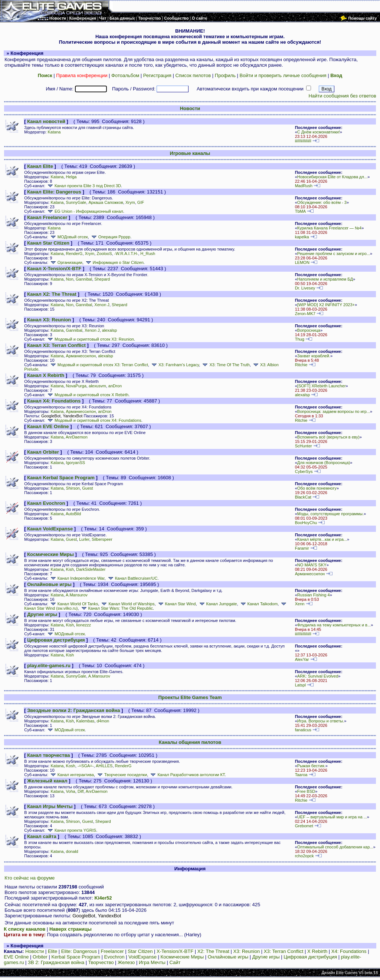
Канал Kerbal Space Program (61, 478)
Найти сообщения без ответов (342, 96)
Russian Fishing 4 (314, 595)
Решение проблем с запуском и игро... (334, 254)
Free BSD (306, 791)
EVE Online (16, 957)
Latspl (300, 685)
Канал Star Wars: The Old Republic (117, 608)
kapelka (302, 237)
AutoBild (73, 514)
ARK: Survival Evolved (318, 676)
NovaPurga (76, 386)
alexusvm (97, 386)
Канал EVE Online (48, 426)
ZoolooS (104, 254)
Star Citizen (140, 951)
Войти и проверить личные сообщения (283, 75)
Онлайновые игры (49, 584)
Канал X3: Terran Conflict (56, 345)
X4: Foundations (349, 951)
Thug (300, 339)
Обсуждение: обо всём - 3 (322, 202)
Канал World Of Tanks (74, 604)
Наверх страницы (71, 929)
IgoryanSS (76, 463)
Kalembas (85, 721)
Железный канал (47, 781)
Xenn (300, 604)
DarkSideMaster (91, 569)
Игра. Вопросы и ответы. (321, 721)
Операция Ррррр (110, 237)
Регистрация (157, 75)
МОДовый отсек (69, 237)
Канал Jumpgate (218, 604)
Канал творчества (48, 755)
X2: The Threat (213, 951)
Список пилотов (193, 75)
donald (72, 851)
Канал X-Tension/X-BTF (54, 269)
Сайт (175, 962)
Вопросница (309, 330)
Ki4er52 (103, 898)
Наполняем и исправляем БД (325, 279)
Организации (66, 262)
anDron (115, 386)
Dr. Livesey (305, 288)
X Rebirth (317, 951)
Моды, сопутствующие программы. (330, 514)
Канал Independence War (77, 578)
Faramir (302, 548)
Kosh (71, 766)
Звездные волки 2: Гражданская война (73, 710)
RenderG (74, 254)
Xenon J (102, 305)
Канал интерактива (72, 775)
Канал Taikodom (259, 604)
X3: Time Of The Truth (225, 365)
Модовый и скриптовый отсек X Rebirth (87, 395)
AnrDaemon (77, 437)
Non (70, 279)
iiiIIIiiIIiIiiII (303, 141)
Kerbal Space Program (76, 957)
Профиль (225, 75)
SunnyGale (76, 202)
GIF (141, 202)
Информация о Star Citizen (114, 262)
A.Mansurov (77, 595)
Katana (54, 132)
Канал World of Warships (127, 604)
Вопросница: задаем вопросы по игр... (334, 411)
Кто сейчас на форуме (30, 878)
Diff (81, 791)
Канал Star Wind (176, 604)
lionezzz (83, 625)
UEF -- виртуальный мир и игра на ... (332, 817)
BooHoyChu (306, 523)
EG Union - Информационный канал (85, 211)
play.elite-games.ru (49, 666)
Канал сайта (42, 836)
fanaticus (303, 730)
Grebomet (304, 826)
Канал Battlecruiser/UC (132, 578)
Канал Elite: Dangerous (54, 192)
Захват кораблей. (314, 356)
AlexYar (302, 659)
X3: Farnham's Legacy (175, 365)
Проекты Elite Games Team (190, 697)
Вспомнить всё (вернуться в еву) (328, 437)
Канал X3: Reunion (49, 320)
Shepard (102, 279)
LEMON (302, 262)
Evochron (114, 957)
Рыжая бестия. (311, 766)
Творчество (101, 962)
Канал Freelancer (47, 217)
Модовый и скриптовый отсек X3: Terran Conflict (99, 365)
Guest (87, 488)
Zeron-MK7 (305, 314)
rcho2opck (304, 856)
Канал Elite (40, 166)
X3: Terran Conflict (284, 951)
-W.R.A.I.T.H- (126, 254)
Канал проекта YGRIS (71, 830)
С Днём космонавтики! (319, 132)
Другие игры (42, 614)
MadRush (304, 186)
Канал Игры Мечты (50, 806)
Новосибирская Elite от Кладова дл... (332, 177)
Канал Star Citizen (48, 243)
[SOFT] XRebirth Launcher (322, 386)
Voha (71, 791)
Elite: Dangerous (79, 951)
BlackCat (303, 497)
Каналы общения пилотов (190, 742)
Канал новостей (46, 121)
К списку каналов (24, 929)
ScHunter (304, 446)
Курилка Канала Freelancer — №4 (329, 228)
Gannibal (84, 279)
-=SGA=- (86, 766)
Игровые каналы (190, 153)
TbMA (300, 211)
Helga (71, 177)
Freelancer (112, 951)
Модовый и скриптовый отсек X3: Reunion (90, 339)
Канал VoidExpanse (50, 529)
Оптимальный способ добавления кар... (335, 847)
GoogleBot (51, 416)
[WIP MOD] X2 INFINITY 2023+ (326, 305)
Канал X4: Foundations (54, 401)
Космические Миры (50, 554)
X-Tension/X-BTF (175, 951)
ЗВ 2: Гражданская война (56, 962)
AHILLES (104, 766)
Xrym (130, 202)
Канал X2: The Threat (52, 294)
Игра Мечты (152, 962)
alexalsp (110, 330)
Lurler (84, 539)
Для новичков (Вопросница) (324, 463)
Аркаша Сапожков (106, 202)
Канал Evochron (46, 503)
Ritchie (301, 365)
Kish (70, 569)
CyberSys (304, 471)
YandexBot (73, 416)
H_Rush (148, 254)
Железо (126, 962)
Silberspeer (102, 539)
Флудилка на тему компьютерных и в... (334, 625)
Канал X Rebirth (46, 375)
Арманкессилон (81, 356)
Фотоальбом (125, 75)
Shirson (73, 488)
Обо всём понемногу (317, 488)
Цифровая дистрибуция (56, 640)
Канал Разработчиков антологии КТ (187, 775)
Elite (53, 951)
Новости (190, 108)
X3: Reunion (247, 951)
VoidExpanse (142, 957)
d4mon (103, 721)
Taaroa (301, 775)
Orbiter (40, 957)
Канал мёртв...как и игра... (322, 539)
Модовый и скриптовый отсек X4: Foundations (94, 420)
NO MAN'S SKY (312, 565)
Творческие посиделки (122, 775)
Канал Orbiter (43, 452)
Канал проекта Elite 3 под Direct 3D (84, 186)
